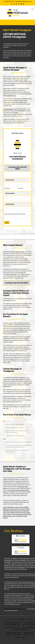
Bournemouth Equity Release (14, 633)
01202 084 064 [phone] (9, 1)
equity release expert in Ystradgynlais (13, 347)
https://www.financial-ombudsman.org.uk (15, 609)
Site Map (10, 619)
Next (7, 223)
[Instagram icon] (23, 4)
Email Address (10, 204)
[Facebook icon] (16, 4)
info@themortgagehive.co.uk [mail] (24, 1)
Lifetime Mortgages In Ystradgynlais (12, 370)
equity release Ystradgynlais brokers (15, 354)
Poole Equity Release (28, 633)
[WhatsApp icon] (12, 4)
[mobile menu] (32, 9)
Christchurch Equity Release (14, 634)
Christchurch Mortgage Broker (13, 624)
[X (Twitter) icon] (14, 4)
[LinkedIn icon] (21, 4)
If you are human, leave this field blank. (15, 214)
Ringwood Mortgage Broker (13, 628)
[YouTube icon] (19, 4)
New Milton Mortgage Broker (21, 629)
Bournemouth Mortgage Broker (14, 623)
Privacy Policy (30, 619)
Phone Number (11, 193)
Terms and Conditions (19, 619)
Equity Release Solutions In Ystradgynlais (14, 468)
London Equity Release (29, 634)
